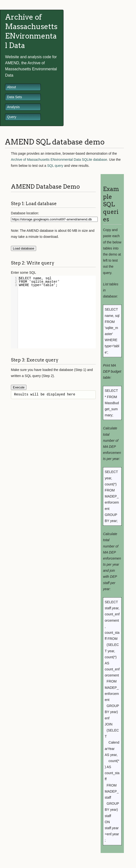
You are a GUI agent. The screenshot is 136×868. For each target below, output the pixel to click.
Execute (19, 387)
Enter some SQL (24, 273)
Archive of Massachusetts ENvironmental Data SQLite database (59, 160)
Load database (24, 248)
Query (12, 117)
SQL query (55, 166)
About (12, 87)
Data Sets (14, 97)
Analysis (13, 107)
